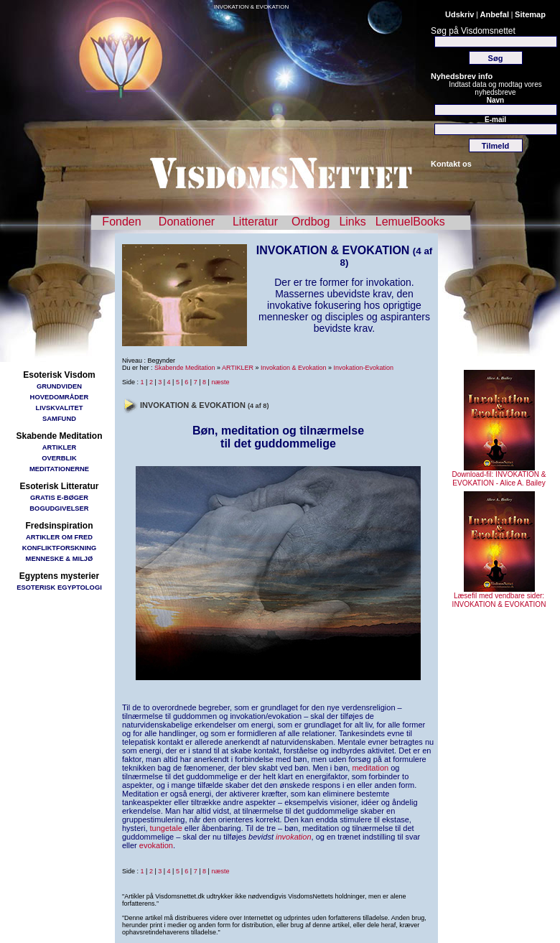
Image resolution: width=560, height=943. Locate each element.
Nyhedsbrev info (462, 76)
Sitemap (530, 14)
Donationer (187, 222)
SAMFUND (59, 418)
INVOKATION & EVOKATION (252, 7)
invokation (294, 837)
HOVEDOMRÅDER (60, 397)
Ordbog (311, 222)
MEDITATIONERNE (59, 469)
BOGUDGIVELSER (59, 508)
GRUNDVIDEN (59, 386)
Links (352, 222)
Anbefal (495, 14)
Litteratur (255, 222)
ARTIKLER (59, 447)
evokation (156, 845)
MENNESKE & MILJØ (60, 558)
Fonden (121, 222)
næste (220, 382)
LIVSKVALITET (60, 408)
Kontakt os (451, 164)
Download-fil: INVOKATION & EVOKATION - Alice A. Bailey (499, 475)
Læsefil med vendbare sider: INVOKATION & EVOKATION (499, 597)
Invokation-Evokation (364, 368)
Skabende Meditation (185, 368)
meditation (370, 768)
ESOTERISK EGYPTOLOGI (59, 587)
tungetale (166, 828)
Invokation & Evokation (294, 368)
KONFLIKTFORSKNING (60, 548)
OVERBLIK (59, 458)
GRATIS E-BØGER (59, 497)
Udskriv (459, 14)
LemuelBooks (410, 222)
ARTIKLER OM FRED (59, 537)
